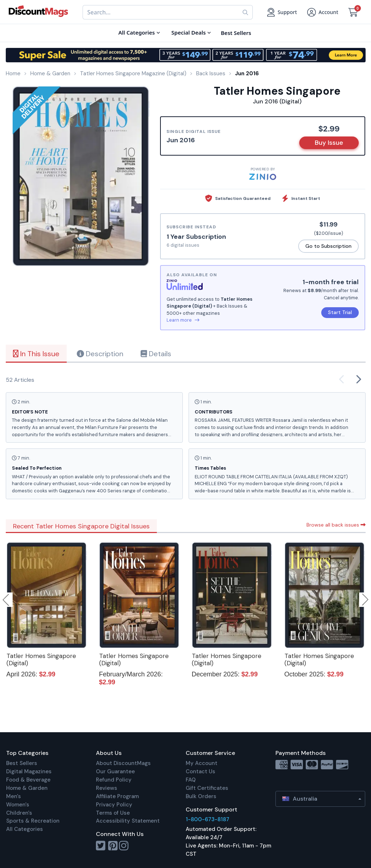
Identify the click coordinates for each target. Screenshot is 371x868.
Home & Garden (27, 788)
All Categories (25, 829)
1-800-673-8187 (207, 819)
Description (100, 354)
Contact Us (200, 771)
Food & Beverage (28, 780)
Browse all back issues (336, 525)
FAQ (191, 780)
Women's (18, 805)
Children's (19, 813)
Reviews (107, 788)
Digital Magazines (29, 771)
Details (156, 354)
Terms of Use (113, 813)
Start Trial (340, 312)
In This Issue (36, 354)
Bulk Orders (201, 796)
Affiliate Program (117, 796)
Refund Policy (114, 780)
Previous (6, 600)
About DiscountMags (123, 763)
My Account (202, 763)
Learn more (183, 320)
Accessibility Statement (128, 821)
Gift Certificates (207, 788)
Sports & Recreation (33, 821)
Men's (14, 796)
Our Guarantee (115, 771)
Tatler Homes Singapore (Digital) (41, 659)
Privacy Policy (114, 805)
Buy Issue (329, 143)
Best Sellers (22, 763)
